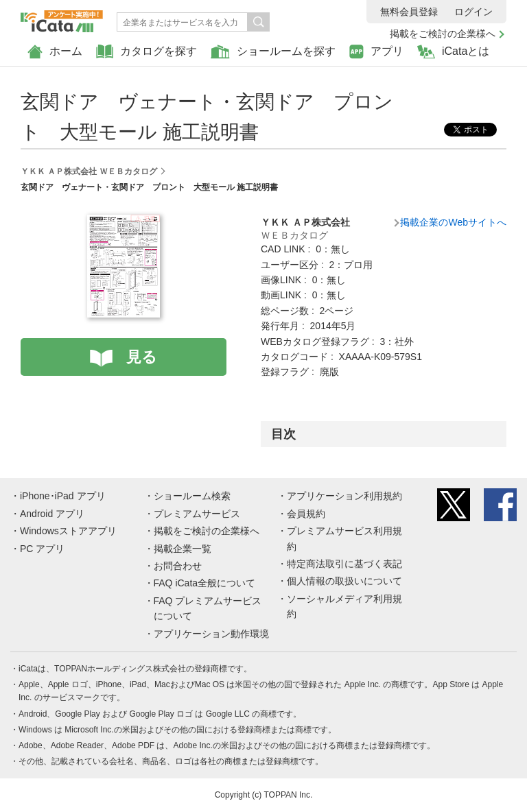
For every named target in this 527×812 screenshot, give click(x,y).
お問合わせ (178, 566)
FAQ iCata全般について (205, 583)
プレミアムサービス (197, 514)
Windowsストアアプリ (68, 531)
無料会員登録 (409, 12)
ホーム (55, 52)
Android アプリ (52, 514)
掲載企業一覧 (183, 549)
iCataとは (453, 52)
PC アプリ (42, 549)
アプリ (376, 52)
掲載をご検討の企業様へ (443, 34)
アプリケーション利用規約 (344, 496)
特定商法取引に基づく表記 (344, 564)
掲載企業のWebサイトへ (453, 222)
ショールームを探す (273, 52)
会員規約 (306, 514)
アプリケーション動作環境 (211, 634)
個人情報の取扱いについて (344, 581)
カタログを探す (147, 52)
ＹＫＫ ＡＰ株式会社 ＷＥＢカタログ (89, 171)
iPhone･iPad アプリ (63, 496)
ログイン (473, 12)
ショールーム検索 (192, 496)
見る (142, 357)
